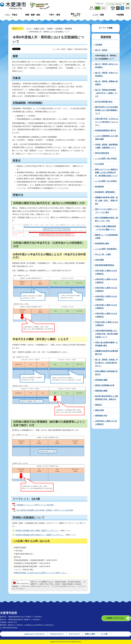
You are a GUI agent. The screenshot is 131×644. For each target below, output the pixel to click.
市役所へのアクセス (115, 618)
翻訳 (128, 4)
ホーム (29, 28)
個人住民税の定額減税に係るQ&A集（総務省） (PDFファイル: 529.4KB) (45, 510)
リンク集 (104, 634)
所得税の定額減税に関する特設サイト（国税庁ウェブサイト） (40, 535)
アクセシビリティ (57, 634)
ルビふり (100, 3)
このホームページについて (34, 634)
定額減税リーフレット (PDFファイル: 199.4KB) (35, 505)
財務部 (50, 28)
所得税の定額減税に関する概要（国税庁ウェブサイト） (37, 531)
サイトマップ (74, 634)
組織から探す (39, 28)
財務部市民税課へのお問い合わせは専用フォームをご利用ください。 (41, 573)
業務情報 (68, 28)
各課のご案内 (90, 634)
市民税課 (59, 28)
